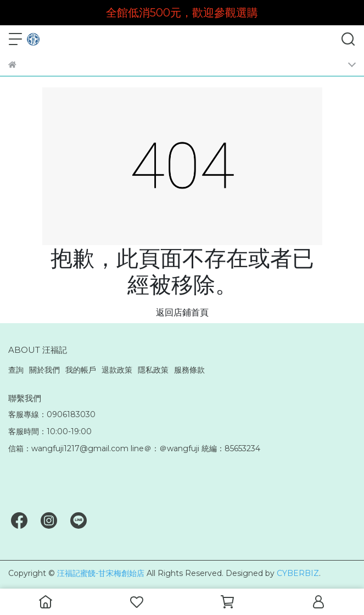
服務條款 (189, 370)
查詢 (16, 370)
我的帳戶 (81, 370)
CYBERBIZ (298, 573)
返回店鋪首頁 (182, 312)
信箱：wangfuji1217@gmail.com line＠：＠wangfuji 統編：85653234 (134, 448)
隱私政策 (153, 370)
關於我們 (44, 370)
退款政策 (117, 370)
